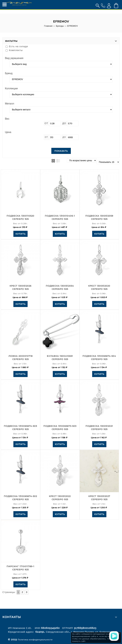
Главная (48, 26)
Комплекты (14, 50)
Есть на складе (17, 46)
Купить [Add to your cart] (20, 234)
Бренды (60, 26)
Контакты (12, 617)
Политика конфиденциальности (35, 640)
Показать (61, 151)
